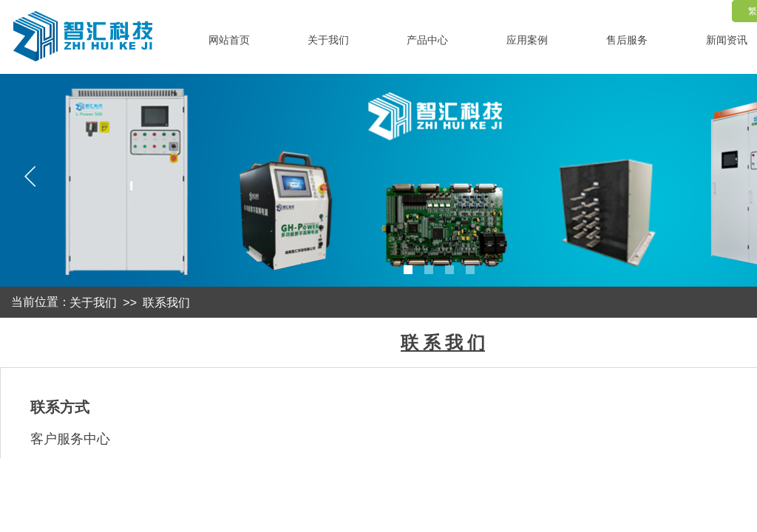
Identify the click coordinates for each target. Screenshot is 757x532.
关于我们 (93, 303)
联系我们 (166, 303)
